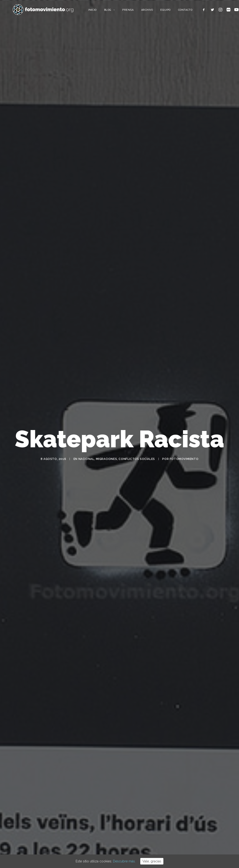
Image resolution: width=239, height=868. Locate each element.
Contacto (192, 11)
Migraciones (107, 461)
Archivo (154, 11)
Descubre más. (124, 861)
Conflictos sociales (137, 461)
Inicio (100, 11)
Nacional (86, 461)
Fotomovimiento (184, 461)
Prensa (135, 11)
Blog (117, 11)
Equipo (173, 11)
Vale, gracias (152, 861)
